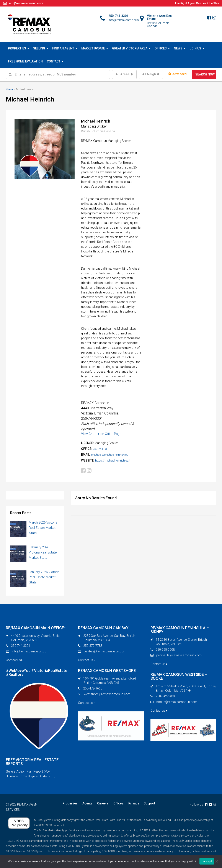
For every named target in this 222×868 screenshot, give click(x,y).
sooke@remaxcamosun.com (177, 703)
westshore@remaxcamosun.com (107, 695)
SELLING (39, 48)
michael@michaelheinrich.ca (111, 455)
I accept (207, 861)
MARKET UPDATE (93, 48)
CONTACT (54, 61)
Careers (101, 806)
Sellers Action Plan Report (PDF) (30, 773)
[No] (217, 861)
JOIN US (195, 48)
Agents (86, 806)
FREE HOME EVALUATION (25, 61)
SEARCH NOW (205, 74)
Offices (115, 806)
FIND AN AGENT (63, 48)
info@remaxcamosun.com (30, 653)
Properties (70, 806)
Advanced (177, 74)
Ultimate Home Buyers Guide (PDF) (32, 779)
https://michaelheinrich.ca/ (114, 460)
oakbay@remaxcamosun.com (105, 653)
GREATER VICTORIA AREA (130, 48)
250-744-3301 (102, 449)
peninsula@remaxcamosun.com (179, 657)
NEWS (178, 48)
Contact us (14, 661)
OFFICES (161, 48)
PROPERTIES (17, 48)
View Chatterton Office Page (103, 434)
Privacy (130, 806)
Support (144, 806)
